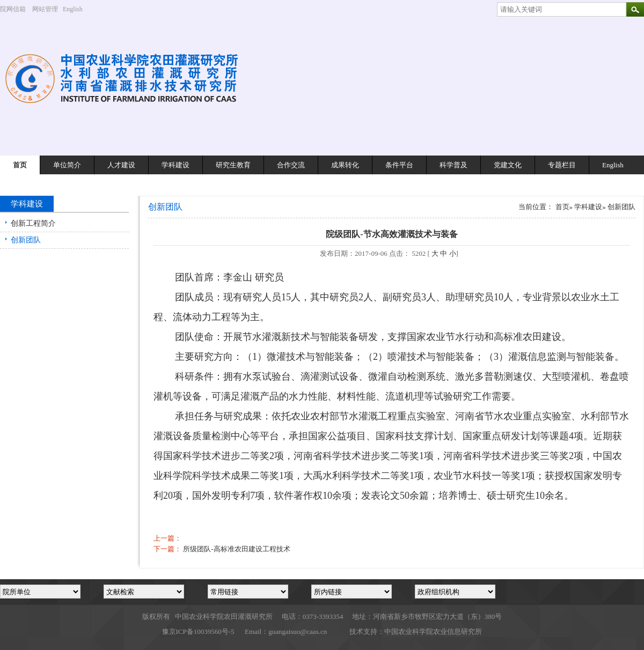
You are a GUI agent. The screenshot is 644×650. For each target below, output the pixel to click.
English (77, 9)
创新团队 (26, 240)
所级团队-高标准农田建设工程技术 (236, 549)
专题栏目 (562, 165)
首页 (20, 165)
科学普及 (453, 165)
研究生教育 (233, 165)
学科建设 (175, 165)
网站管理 (45, 9)
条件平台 (399, 165)
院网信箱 (13, 9)
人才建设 (121, 165)
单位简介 (67, 165)
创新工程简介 (33, 223)
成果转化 (345, 165)
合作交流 (291, 165)
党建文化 (508, 165)
